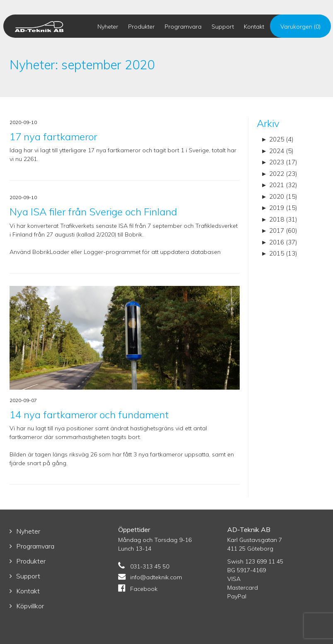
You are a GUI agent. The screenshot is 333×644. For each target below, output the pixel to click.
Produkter (141, 27)
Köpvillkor (30, 606)
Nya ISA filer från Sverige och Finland (93, 212)
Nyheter (108, 27)
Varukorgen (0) (300, 27)
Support (223, 27)
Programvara (183, 27)
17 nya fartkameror (53, 137)
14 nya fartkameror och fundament (89, 415)
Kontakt (254, 27)
